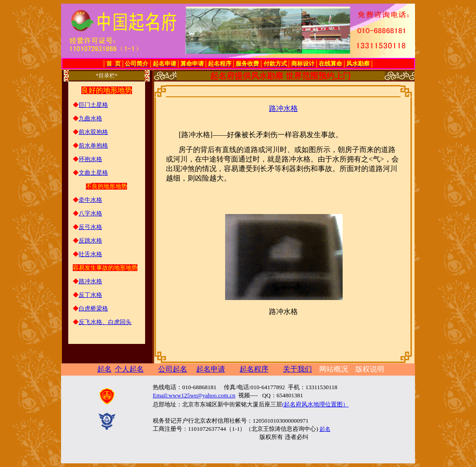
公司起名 (173, 369)
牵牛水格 (90, 200)
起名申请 (211, 369)
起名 (325, 429)
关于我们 (297, 369)
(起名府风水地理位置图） (315, 404)
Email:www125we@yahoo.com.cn (194, 395)
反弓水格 (90, 227)
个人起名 (129, 369)
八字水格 (90, 213)
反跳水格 (90, 241)
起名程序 (254, 369)
